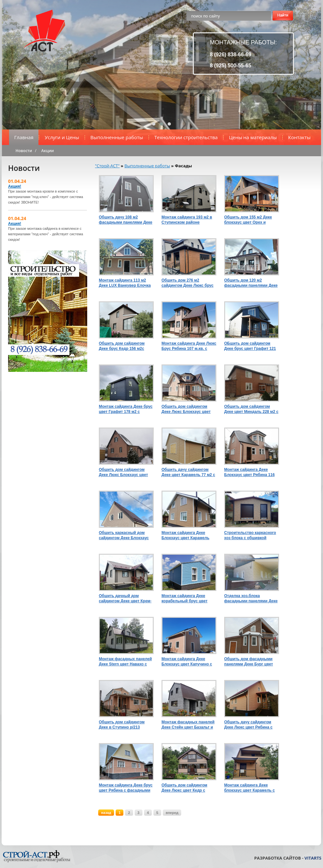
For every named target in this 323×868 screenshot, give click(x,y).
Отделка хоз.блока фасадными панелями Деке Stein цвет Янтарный (251, 599)
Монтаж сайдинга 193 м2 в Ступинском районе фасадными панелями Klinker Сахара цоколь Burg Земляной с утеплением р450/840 (188, 220)
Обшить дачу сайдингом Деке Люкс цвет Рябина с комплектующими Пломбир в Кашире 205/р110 (251, 725)
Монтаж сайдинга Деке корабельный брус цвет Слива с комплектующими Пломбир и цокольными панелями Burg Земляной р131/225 (187, 599)
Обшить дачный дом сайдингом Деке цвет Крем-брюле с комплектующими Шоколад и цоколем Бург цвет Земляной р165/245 (125, 599)
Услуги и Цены (62, 137)
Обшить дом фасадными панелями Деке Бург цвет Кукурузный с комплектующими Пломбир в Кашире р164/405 (251, 662)
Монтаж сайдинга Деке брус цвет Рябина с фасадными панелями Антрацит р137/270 (126, 788)
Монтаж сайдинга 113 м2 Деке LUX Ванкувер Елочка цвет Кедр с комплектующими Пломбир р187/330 (125, 283)
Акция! (15, 186)
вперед (172, 813)
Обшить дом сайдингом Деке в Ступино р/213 (122, 725)
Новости (24, 151)
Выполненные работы (117, 137)
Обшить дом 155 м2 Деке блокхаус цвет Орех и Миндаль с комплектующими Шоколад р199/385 (251, 220)
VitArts (313, 858)
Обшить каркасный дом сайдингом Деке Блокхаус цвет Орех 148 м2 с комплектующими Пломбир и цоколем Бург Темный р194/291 (125, 535)
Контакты (299, 137)
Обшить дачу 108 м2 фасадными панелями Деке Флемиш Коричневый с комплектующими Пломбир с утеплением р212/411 (125, 220)
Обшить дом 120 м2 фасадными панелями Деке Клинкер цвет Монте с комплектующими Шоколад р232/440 (251, 283)
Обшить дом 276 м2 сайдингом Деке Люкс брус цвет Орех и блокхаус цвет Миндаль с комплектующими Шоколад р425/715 (188, 283)
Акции (48, 151)
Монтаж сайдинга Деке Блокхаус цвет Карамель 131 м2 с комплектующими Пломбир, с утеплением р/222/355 (187, 535)
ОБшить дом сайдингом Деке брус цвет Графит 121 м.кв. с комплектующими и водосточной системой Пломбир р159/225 (250, 346)
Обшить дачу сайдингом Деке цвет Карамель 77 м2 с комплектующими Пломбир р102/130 (188, 472)
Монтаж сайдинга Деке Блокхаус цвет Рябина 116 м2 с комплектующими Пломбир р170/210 (249, 472)
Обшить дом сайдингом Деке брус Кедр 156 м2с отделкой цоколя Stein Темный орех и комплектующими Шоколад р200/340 (125, 346)
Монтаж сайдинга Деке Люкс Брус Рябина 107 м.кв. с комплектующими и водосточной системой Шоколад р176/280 (189, 346)
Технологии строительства (186, 137)
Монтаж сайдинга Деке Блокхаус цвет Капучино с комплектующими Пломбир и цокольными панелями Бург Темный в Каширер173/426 (188, 662)
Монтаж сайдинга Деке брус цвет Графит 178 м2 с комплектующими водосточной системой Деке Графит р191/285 (126, 409)
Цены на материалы (253, 137)
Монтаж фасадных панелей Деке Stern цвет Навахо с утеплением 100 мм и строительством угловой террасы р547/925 (125, 662)
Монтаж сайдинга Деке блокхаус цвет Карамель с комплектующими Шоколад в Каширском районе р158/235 (251, 788)
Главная (24, 137)
